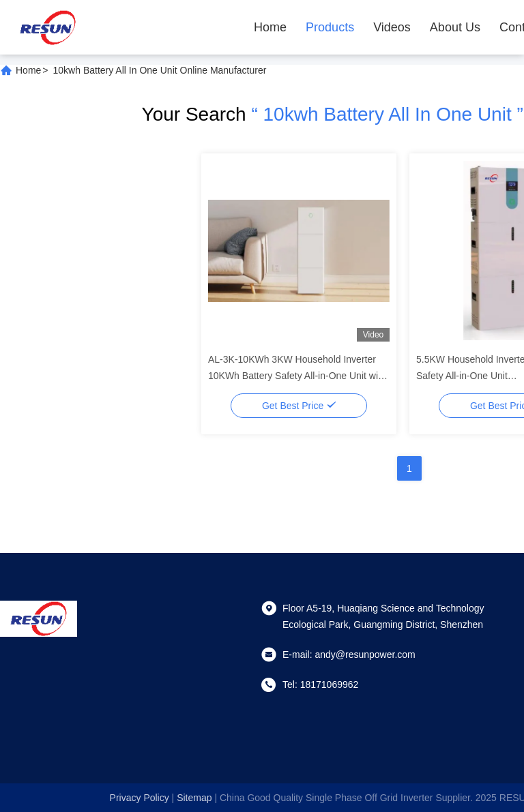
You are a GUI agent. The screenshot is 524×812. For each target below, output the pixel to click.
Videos (392, 27)
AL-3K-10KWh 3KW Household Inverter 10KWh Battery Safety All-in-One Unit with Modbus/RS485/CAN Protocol (297, 376)
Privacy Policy (140, 798)
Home (270, 27)
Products (330, 27)
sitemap (194, 798)
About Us (455, 27)
